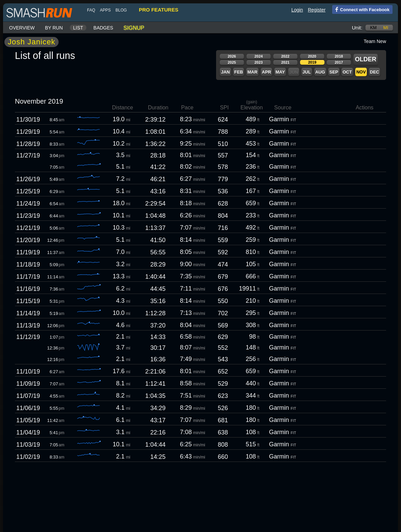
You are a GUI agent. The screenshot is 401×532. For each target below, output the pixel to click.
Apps (105, 10)
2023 (258, 62)
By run (54, 28)
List (78, 28)
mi (386, 28)
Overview (22, 28)
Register (317, 10)
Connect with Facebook (361, 9)
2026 (232, 56)
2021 (285, 62)
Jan (225, 72)
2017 (339, 62)
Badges (103, 28)
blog (121, 10)
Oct (347, 72)
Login (297, 10)
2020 (312, 56)
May (280, 72)
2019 (312, 62)
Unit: (357, 28)
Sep (334, 72)
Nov (361, 72)
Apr (266, 72)
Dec (374, 72)
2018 (339, 56)
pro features (159, 10)
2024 (258, 56)
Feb (238, 72)
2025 (232, 62)
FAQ (91, 10)
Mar (252, 72)
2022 (285, 56)
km (374, 28)
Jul (307, 72)
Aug (320, 72)
